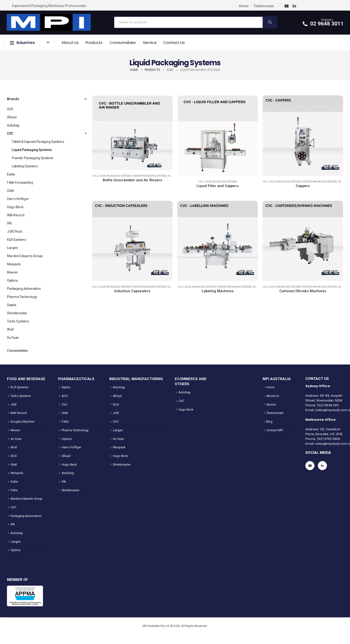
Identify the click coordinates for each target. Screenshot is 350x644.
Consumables (123, 43)
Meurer (12, 272)
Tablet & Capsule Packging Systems (38, 142)
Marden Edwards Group (25, 256)
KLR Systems (17, 240)
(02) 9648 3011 (328, 405)
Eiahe (11, 174)
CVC (95, 176)
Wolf (10, 329)
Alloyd (12, 117)
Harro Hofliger (18, 199)
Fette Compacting (20, 182)
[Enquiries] (323, 22)
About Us (70, 43)
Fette (14, 490)
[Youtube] (287, 6)
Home (244, 6)
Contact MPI (275, 430)
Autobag (13, 125)
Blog (269, 422)
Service (150, 43)
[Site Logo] (48, 22)
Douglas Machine (22, 422)
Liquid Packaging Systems (114, 176)
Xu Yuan (13, 338)
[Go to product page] (132, 133)
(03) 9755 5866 (329, 439)
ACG (10, 109)
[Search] (270, 22)
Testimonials (264, 6)
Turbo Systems (18, 321)
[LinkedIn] (294, 6)
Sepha (12, 305)
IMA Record (16, 215)
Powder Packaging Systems (149, 176)
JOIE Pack (14, 231)
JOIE (14, 404)
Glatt (10, 191)
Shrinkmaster (17, 313)
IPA (9, 223)
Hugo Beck (15, 207)
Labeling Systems (25, 166)
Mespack (14, 264)
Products (94, 43)
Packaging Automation (24, 289)
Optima (12, 280)
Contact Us (174, 43)
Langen (12, 248)
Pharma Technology (22, 297)
